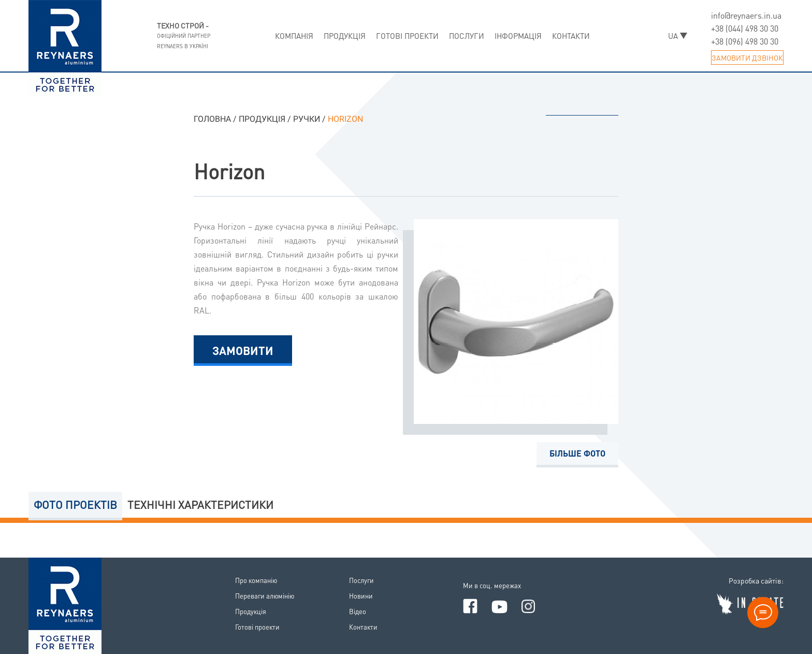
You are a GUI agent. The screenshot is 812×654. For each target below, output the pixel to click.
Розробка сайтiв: (756, 580)
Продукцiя (345, 36)
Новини (361, 596)
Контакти (571, 36)
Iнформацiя (518, 36)
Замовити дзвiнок (747, 58)
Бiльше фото (577, 453)
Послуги (467, 36)
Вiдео (358, 611)
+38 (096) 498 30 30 (745, 41)
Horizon (229, 171)
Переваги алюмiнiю (265, 596)
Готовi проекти (407, 36)
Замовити (243, 350)
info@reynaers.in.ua (746, 15)
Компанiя (294, 36)
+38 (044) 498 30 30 (745, 28)
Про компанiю (256, 580)
